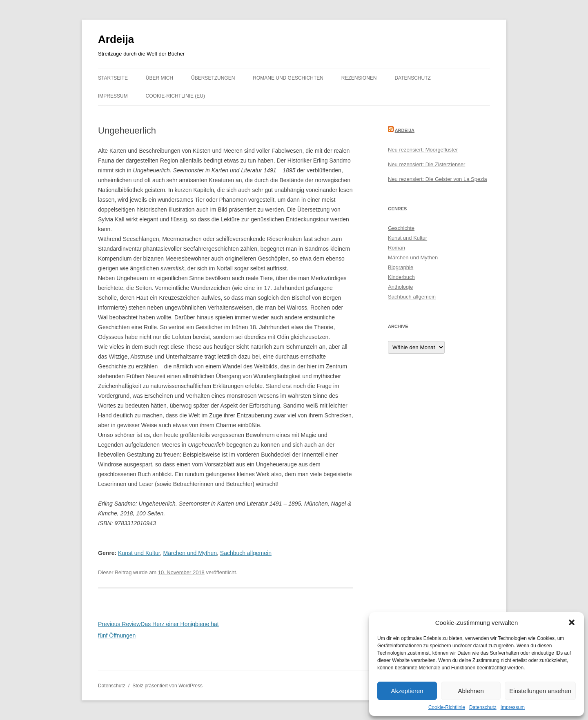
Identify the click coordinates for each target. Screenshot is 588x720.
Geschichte (401, 228)
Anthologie (400, 287)
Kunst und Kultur (139, 553)
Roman (396, 248)
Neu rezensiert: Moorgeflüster (423, 150)
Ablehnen (471, 691)
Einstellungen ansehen (540, 691)
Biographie (401, 267)
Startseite (113, 78)
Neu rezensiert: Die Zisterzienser (427, 164)
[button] (572, 622)
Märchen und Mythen (190, 553)
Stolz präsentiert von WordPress (167, 686)
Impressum (513, 707)
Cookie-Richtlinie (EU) (175, 96)
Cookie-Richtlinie (447, 707)
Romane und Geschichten (288, 78)
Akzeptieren (407, 691)
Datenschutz (483, 707)
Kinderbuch (401, 277)
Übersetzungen (213, 78)
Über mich (159, 78)
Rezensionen (359, 78)
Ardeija (116, 39)
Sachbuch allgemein (246, 553)
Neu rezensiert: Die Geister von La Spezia (438, 179)
